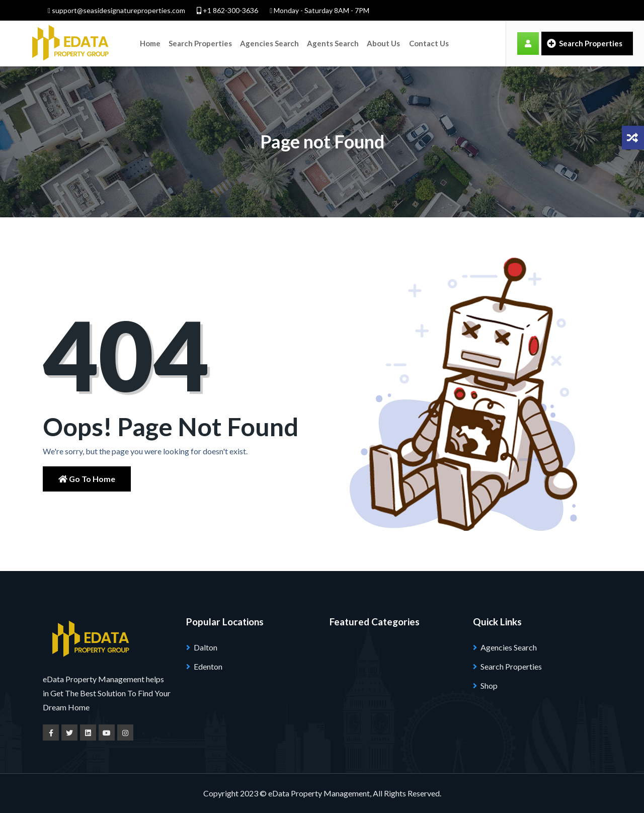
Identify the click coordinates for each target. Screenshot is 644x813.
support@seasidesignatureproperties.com (116, 10)
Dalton (206, 647)
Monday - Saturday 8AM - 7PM (319, 10)
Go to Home (87, 479)
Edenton (208, 666)
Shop (489, 685)
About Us (383, 43)
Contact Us (429, 43)
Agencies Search (269, 43)
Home (150, 43)
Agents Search (333, 43)
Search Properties (200, 43)
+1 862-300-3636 (227, 10)
